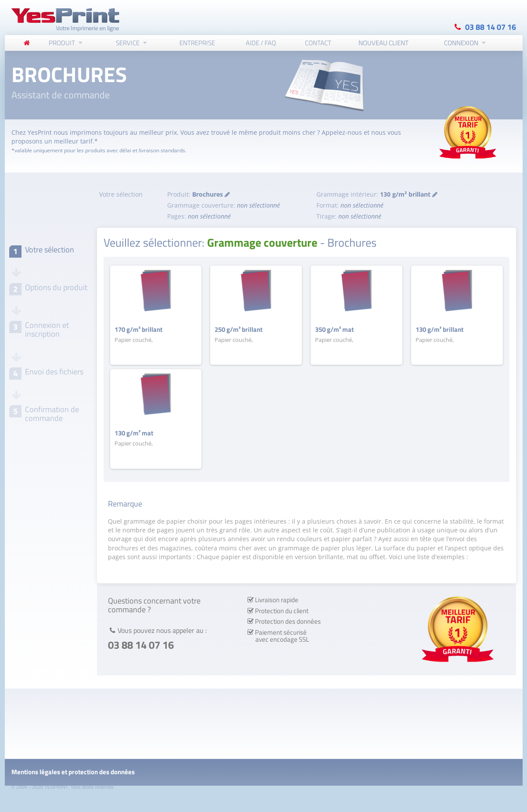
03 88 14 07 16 (491, 27)
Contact (318, 42)
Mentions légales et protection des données (73, 772)
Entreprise (197, 42)
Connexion (461, 42)
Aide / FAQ (261, 42)
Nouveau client (384, 42)
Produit (62, 42)
